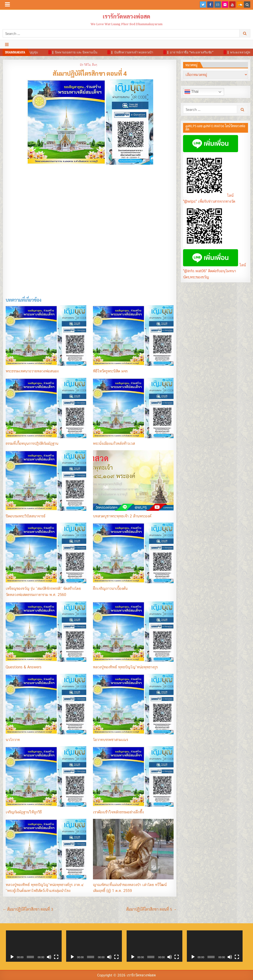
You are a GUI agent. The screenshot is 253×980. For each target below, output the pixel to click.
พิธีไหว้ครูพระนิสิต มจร (110, 371)
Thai (191, 92)
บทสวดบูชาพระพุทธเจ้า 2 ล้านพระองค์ (122, 516)
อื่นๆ (94, 64)
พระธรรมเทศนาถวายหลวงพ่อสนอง (32, 371)
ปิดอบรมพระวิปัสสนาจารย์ (25, 516)
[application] (34, 946)
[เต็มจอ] (56, 957)
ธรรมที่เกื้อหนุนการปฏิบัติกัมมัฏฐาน (32, 443)
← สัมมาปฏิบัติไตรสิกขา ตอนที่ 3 (28, 909)
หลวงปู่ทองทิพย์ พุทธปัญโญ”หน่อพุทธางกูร (125, 667)
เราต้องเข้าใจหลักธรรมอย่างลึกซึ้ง (118, 812)
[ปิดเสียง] (49, 957)
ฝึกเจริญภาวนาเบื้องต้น (110, 588)
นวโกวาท (13, 740)
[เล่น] (12, 957)
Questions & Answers (24, 667)
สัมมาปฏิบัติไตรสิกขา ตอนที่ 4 (90, 73)
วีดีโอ (87, 64)
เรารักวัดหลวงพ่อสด (126, 16)
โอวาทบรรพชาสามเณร (110, 740)
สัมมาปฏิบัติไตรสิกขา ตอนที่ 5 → (151, 909)
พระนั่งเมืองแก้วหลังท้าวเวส (114, 443)
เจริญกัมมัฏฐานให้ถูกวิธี (24, 812)
